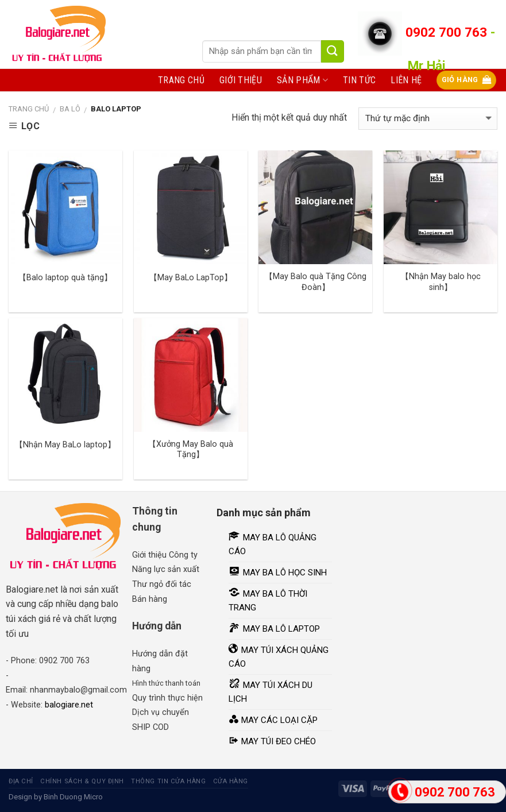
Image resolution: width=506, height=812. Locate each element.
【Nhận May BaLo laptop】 (65, 445)
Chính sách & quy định (82, 781)
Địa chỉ (21, 781)
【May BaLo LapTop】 (191, 278)
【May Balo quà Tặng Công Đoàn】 (316, 282)
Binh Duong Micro (73, 797)
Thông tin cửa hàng (168, 781)
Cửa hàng (231, 781)
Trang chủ (181, 80)
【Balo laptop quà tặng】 (65, 278)
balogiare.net (69, 705)
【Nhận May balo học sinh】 (441, 282)
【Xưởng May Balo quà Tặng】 (191, 450)
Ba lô (70, 109)
